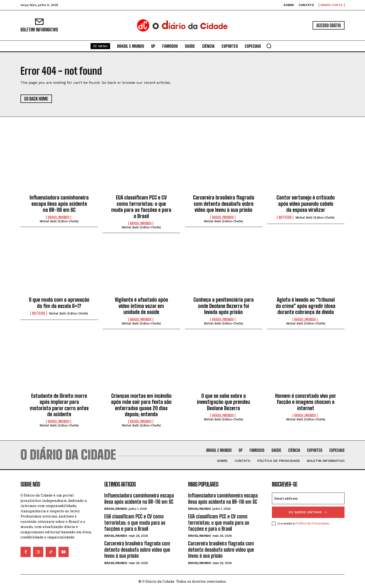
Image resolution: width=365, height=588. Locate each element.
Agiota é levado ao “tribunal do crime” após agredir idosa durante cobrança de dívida (306, 306)
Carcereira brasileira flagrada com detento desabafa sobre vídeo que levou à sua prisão (224, 204)
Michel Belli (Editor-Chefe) (59, 221)
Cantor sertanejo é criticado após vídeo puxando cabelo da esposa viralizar (306, 204)
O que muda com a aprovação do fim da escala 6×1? (59, 303)
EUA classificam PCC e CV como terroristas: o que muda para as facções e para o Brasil (141, 207)
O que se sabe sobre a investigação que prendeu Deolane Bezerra (223, 402)
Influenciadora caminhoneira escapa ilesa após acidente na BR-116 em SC (59, 204)
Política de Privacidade (312, 523)
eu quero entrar (308, 512)
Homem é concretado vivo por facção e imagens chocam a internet (306, 402)
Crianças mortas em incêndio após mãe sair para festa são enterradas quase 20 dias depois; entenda (141, 405)
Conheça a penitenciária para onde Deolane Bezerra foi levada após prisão (224, 306)
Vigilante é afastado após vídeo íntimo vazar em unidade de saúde (141, 306)
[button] (269, 46)
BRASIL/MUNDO (59, 217)
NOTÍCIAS (285, 217)
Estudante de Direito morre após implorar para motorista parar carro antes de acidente (59, 405)
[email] (308, 498)
